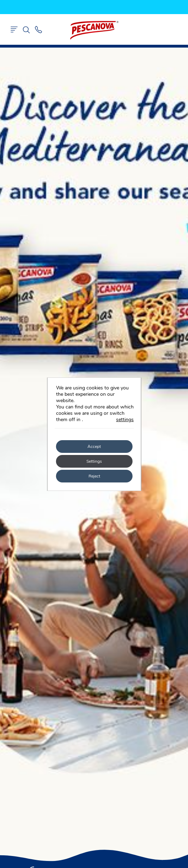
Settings (94, 461)
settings (125, 420)
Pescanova (94, 30)
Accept (94, 447)
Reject (94, 476)
